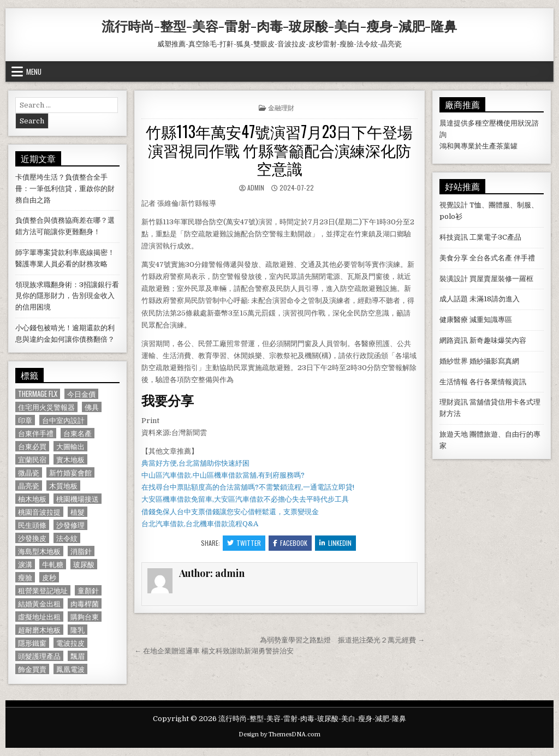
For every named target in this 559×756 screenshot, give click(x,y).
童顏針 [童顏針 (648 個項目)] (88, 590)
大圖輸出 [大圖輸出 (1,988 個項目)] (70, 446)
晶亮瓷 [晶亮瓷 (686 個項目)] (29, 486)
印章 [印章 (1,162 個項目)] (25, 420)
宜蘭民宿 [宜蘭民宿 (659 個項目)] (32, 459)
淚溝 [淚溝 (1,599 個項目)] (25, 564)
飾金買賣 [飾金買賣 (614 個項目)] (32, 669)
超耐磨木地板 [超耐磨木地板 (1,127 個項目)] (39, 630)
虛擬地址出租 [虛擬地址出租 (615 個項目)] (39, 617)
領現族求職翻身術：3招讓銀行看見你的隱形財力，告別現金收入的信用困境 (67, 296)
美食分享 (454, 258)
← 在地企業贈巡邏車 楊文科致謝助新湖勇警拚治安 (214, 651)
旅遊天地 (454, 434)
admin (256, 187)
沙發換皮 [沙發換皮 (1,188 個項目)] (32, 538)
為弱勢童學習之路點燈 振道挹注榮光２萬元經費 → (342, 640)
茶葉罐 (507, 146)
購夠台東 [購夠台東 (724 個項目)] (85, 617)
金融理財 (281, 107)
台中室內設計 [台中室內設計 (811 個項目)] (63, 420)
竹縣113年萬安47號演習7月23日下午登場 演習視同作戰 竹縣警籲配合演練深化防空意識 (279, 150)
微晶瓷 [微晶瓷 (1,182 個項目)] (29, 472)
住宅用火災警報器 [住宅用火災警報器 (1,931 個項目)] (46, 407)
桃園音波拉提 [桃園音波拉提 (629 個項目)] (39, 512)
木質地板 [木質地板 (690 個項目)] (63, 486)
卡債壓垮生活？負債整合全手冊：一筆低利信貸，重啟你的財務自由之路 (65, 189)
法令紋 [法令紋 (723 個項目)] (67, 538)
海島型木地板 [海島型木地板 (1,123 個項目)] (39, 551)
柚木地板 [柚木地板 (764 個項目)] (32, 499)
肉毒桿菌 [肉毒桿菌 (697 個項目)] (85, 603)
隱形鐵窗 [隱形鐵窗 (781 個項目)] (32, 643)
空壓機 (493, 123)
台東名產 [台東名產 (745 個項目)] (78, 433)
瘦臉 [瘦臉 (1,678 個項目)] (25, 577)
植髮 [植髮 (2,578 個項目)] (78, 512)
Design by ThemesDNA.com (279, 734)
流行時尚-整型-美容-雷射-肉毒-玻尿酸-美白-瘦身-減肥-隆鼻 (279, 26)
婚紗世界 (454, 361)
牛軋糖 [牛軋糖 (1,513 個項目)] (53, 564)
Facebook (290, 543)
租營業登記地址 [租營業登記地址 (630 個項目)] (43, 590)
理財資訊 (454, 402)
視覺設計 (454, 205)
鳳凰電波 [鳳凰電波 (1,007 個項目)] (70, 669)
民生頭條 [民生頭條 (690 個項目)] (32, 525)
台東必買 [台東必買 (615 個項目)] (32, 446)
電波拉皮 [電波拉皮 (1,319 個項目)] (70, 643)
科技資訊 (454, 237)
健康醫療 (454, 320)
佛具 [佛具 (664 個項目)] (92, 407)
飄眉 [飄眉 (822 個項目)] (78, 656)
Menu (34, 72)
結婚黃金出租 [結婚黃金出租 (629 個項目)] (39, 603)
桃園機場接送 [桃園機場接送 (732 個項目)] (78, 499)
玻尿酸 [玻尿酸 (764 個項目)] (84, 564)
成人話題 (454, 299)
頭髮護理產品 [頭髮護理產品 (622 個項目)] (39, 656)
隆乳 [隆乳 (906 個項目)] (78, 630)
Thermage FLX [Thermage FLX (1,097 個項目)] (38, 394)
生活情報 (454, 382)
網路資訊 (454, 340)
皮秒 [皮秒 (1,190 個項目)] (49, 577)
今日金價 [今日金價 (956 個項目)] (81, 394)
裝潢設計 (454, 279)
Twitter (244, 543)
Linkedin (335, 543)
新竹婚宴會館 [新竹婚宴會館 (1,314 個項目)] (70, 472)
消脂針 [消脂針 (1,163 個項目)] (81, 551)
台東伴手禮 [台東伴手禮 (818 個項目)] (36, 433)
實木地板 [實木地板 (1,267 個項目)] (70, 459)
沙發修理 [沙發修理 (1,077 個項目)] (70, 525)
